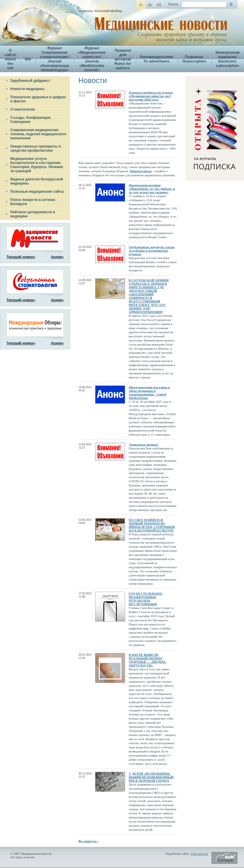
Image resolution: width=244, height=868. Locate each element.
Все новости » (88, 841)
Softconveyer (200, 854)
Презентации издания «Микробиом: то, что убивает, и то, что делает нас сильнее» (152, 189)
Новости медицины (27, 89)
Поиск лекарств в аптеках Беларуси (33, 202)
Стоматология (23, 109)
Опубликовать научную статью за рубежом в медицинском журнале (152, 251)
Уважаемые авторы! (143, 444)
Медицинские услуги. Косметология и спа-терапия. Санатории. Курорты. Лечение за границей (37, 165)
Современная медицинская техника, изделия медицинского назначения (38, 134)
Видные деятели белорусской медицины (37, 181)
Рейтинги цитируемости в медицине (33, 214)
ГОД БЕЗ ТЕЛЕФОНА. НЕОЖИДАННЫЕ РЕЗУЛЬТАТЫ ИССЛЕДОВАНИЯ (146, 599)
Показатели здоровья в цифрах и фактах (38, 99)
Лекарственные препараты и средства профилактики (36, 148)
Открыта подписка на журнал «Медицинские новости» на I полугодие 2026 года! (151, 96)
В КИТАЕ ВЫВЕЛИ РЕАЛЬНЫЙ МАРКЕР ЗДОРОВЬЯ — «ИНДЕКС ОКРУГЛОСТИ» (147, 660)
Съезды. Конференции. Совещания (31, 120)
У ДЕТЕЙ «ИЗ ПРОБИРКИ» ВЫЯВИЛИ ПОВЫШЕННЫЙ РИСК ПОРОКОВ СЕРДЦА (151, 777)
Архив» (57, 257)
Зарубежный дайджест (30, 81)
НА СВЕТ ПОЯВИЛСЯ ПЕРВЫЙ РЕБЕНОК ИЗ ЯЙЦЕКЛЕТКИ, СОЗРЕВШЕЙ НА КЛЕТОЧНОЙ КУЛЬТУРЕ (152, 525)
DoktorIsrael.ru (141, 171)
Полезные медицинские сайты (37, 192)
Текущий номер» (21, 257)
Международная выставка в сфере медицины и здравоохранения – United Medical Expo (149, 392)
